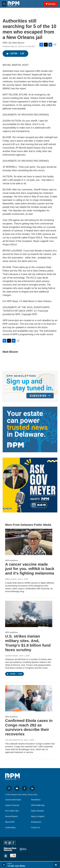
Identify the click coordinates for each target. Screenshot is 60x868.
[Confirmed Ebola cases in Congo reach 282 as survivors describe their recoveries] (29, 698)
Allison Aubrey (11, 579)
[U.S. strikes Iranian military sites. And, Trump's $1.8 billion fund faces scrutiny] (29, 614)
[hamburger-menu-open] (4, 4)
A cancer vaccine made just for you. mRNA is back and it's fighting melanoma (30, 569)
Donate (52, 4)
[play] (4, 865)
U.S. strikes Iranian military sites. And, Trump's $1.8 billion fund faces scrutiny (28, 643)
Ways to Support (38, 816)
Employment (36, 822)
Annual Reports (11, 816)
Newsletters (36, 800)
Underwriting (10, 828)
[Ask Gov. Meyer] (30, 485)
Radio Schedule (37, 811)
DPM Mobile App (38, 805)
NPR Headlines (12, 560)
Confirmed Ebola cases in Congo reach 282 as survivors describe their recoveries (29, 727)
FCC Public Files (12, 811)
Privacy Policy (33, 795)
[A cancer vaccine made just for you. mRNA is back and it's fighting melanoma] (29, 542)
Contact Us (36, 828)
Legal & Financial (12, 805)
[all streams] (57, 865)
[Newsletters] (30, 386)
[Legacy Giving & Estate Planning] (30, 430)
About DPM (10, 822)
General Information (13, 800)
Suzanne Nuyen (12, 656)
